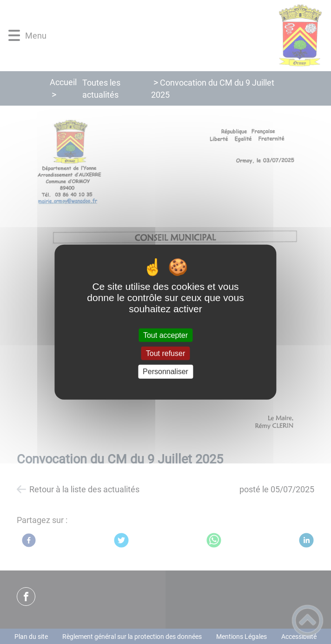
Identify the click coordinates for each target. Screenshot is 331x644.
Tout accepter (165, 335)
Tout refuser (165, 353)
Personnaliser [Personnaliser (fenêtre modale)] (165, 372)
